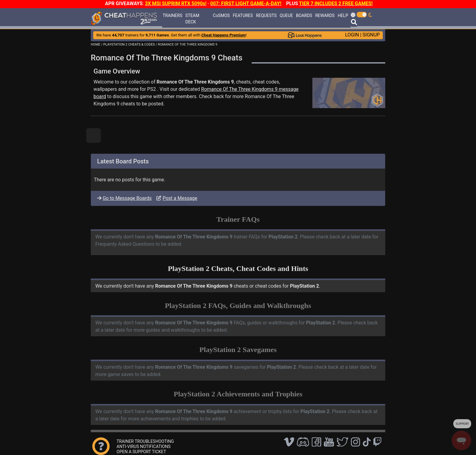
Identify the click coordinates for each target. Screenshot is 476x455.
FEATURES (243, 15)
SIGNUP (371, 35)
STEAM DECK (192, 19)
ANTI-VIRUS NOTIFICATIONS (144, 446)
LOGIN (352, 35)
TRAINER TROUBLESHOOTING (145, 441)
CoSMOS (221, 15)
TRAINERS (173, 15)
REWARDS (325, 15)
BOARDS (304, 15)
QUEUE (286, 15)
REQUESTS (266, 15)
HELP (343, 15)
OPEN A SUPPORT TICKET (141, 452)
